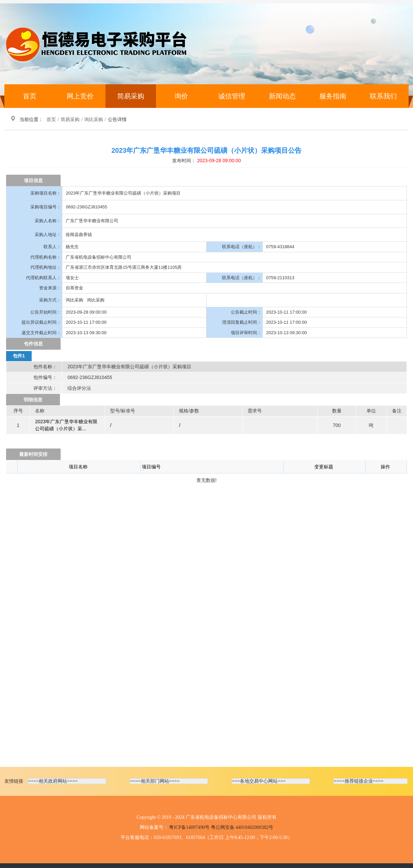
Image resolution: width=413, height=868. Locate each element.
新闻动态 (282, 96)
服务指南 (333, 96)
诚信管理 (232, 96)
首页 (30, 96)
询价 (181, 96)
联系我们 (383, 96)
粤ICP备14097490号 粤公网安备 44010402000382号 (221, 827)
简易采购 (131, 96)
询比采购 (94, 120)
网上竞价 (80, 96)
